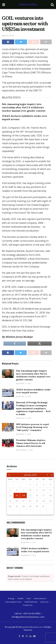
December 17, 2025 (24, 450)
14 (23, 495)
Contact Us (28, 605)
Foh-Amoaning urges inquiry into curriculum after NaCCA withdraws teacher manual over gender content (24, 108)
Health (20, 598)
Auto (29, 598)
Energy (11, 598)
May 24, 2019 (8, 35)
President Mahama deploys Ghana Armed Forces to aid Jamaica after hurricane (31, 443)
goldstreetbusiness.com (32, 627)
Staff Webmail (31, 602)
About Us (44, 602)
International (40, 598)
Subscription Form (13, 602)
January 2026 (30, 475)
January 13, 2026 (24, 418)
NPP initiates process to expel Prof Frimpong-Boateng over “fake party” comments (32, 427)
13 (17, 495)
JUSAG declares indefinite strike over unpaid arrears (33, 391)
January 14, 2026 (24, 383)
